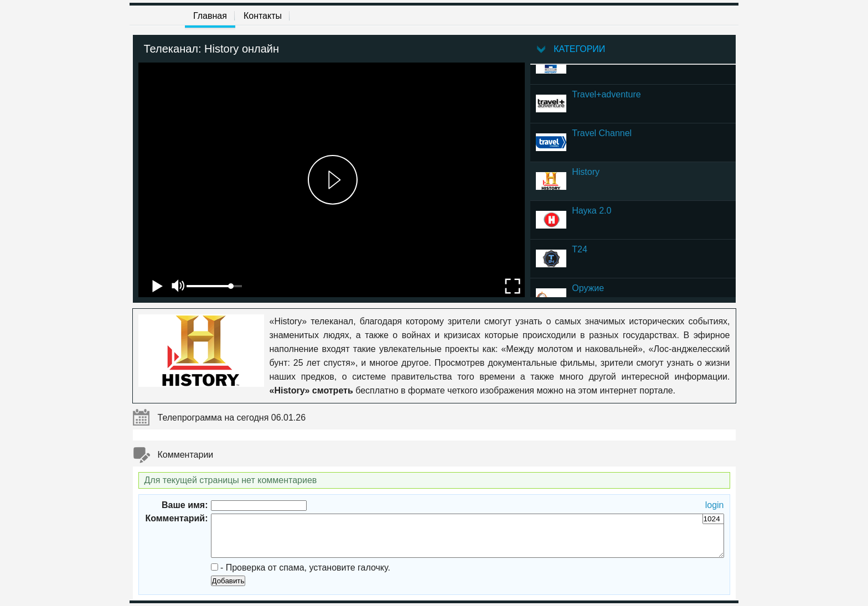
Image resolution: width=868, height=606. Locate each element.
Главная (210, 16)
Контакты (263, 16)
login (715, 505)
